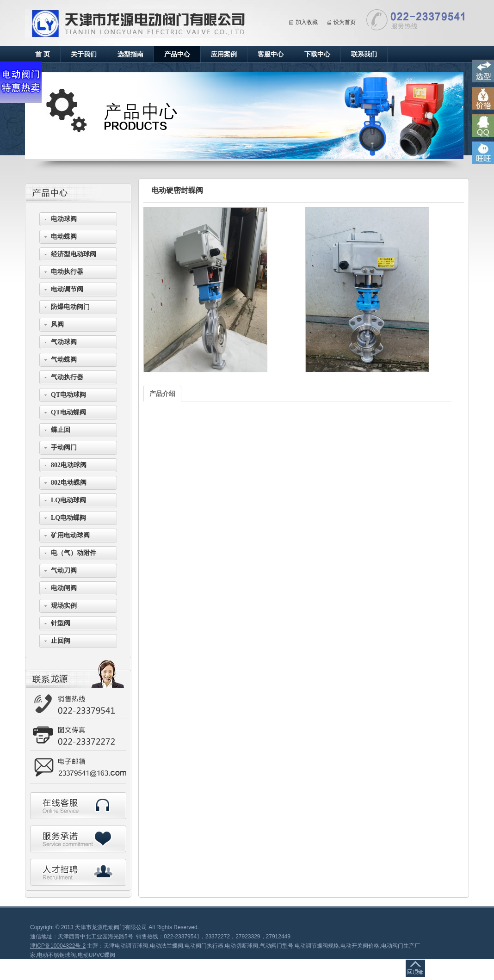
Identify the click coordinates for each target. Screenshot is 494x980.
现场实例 (64, 606)
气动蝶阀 (64, 360)
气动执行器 (67, 377)
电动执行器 (67, 272)
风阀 (57, 324)
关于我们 (84, 54)
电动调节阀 (67, 289)
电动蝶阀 (64, 237)
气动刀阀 (64, 570)
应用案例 (224, 54)
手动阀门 (64, 447)
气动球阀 (64, 342)
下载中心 (317, 54)
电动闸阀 (64, 588)
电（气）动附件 (74, 553)
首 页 (43, 54)
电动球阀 (64, 219)
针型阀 (61, 623)
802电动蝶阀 (69, 483)
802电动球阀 (69, 465)
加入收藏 (307, 22)
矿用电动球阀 (70, 535)
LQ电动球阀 (68, 500)
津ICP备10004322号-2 (58, 946)
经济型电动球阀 (74, 254)
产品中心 (177, 54)
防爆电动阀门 (70, 307)
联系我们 (364, 54)
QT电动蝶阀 (68, 412)
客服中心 (271, 54)
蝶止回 (61, 430)
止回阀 (61, 641)
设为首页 (345, 22)
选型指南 (130, 54)
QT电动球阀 (68, 395)
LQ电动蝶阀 (68, 518)
